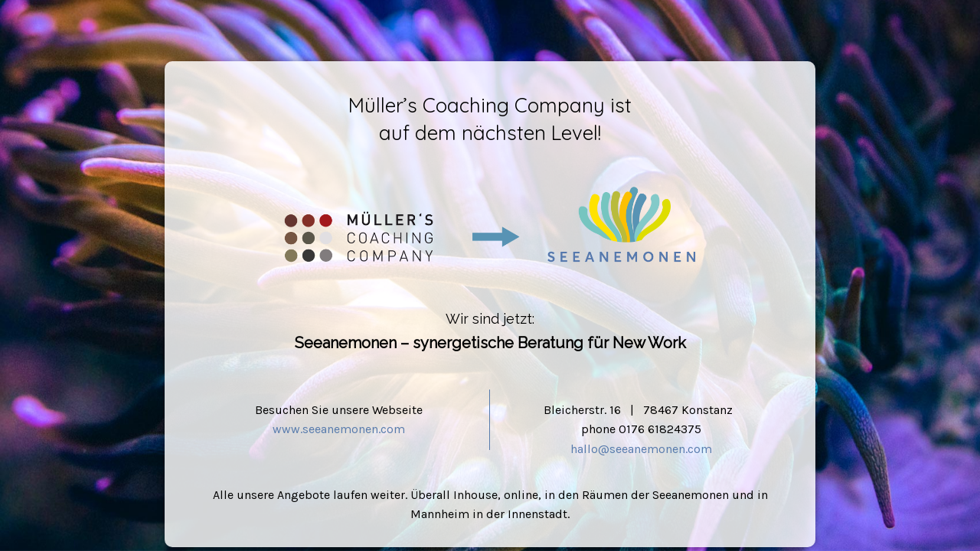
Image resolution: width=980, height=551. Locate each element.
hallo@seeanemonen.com (641, 449)
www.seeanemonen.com (339, 429)
